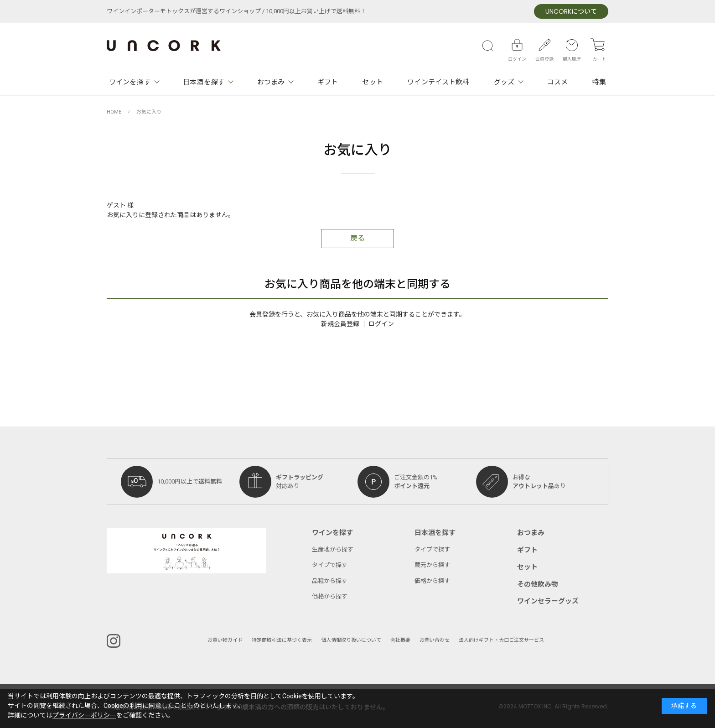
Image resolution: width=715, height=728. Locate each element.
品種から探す (330, 581)
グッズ (504, 82)
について (571, 12)
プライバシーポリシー (84, 715)
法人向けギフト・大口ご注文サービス (501, 640)
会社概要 (400, 640)
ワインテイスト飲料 (438, 82)
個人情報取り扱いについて (351, 640)
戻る (357, 239)
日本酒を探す (204, 82)
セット (372, 82)
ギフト (328, 82)
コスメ (557, 82)
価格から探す (330, 596)
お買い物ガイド (225, 640)
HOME (114, 112)
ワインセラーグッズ (548, 601)
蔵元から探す (432, 565)
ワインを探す (130, 82)
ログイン (381, 324)
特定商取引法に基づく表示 (282, 640)
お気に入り (149, 112)
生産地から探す (333, 549)
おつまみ (271, 82)
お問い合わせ (435, 640)
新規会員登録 (340, 324)
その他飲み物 (538, 584)
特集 (599, 82)
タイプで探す (330, 565)
